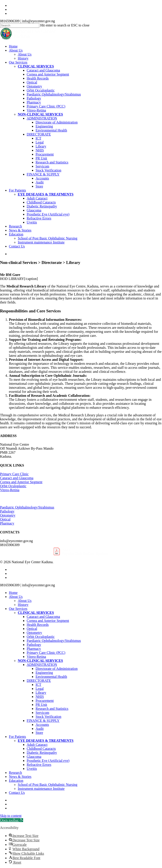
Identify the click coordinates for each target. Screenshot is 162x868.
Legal (40, 689)
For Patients (17, 737)
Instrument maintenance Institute (41, 789)
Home (13, 593)
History (23, 605)
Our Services (18, 609)
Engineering (44, 673)
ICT (38, 685)
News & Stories (20, 777)
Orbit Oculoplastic (13, 486)
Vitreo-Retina (10, 490)
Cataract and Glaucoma (17, 478)
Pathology (7, 511)
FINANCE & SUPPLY (43, 721)
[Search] (20, 25)
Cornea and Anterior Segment (21, 482)
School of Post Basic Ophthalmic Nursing (48, 785)
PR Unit (41, 705)
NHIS (40, 697)
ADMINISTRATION (42, 665)
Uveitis (32, 769)
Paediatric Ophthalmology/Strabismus (27, 507)
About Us (16, 597)
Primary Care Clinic (14, 474)
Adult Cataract (37, 745)
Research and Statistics (52, 709)
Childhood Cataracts (41, 749)
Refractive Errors (39, 765)
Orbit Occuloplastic (41, 637)
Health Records (38, 625)
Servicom (42, 713)
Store (39, 733)
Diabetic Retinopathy (42, 753)
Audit (40, 729)
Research (15, 773)
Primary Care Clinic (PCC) (46, 653)
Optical (5, 519)
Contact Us (17, 793)
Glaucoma (34, 757)
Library (41, 693)
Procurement (45, 701)
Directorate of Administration (57, 669)
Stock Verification (48, 717)
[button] (12, 820)
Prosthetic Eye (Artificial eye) (48, 761)
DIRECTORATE (39, 681)
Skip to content (11, 816)
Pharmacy (7, 523)
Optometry (8, 515)
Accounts (42, 725)
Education (16, 781)
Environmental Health (51, 677)
